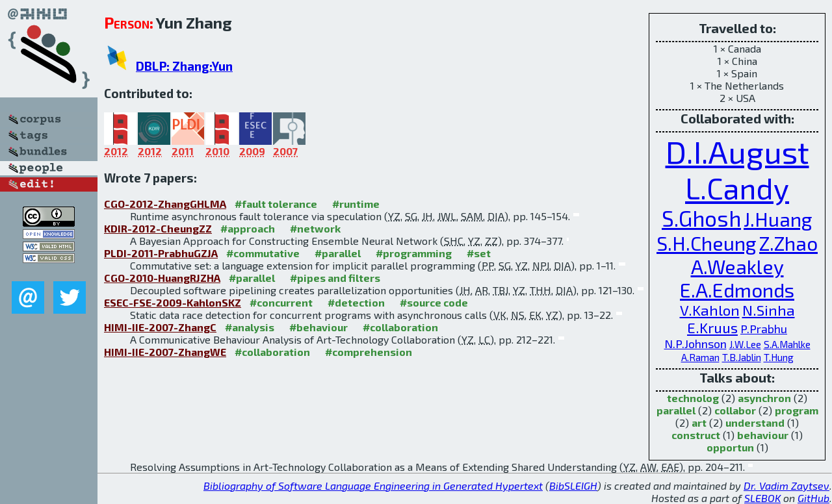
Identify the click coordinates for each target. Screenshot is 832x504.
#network (315, 228)
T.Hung (779, 357)
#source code (434, 302)
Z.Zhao (788, 243)
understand (755, 422)
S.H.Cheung (707, 243)
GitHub (813, 498)
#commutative (263, 253)
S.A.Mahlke (787, 344)
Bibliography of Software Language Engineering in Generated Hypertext (373, 485)
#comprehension (369, 352)
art (699, 422)
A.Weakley (737, 266)
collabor (735, 410)
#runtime (356, 204)
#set (479, 253)
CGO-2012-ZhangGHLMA (165, 204)
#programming (414, 253)
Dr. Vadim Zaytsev (786, 485)
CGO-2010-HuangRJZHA (162, 278)
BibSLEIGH (573, 485)
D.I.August (737, 151)
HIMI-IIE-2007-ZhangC (160, 327)
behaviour (763, 435)
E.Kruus (712, 328)
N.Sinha (769, 310)
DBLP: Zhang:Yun (184, 66)
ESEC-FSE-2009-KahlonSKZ (173, 302)
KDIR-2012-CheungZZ (158, 228)
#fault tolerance (276, 204)
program (797, 410)
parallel (676, 410)
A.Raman (700, 357)
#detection (356, 302)
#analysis (250, 327)
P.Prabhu (764, 329)
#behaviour (318, 327)
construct (696, 435)
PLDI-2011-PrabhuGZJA (161, 253)
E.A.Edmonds (737, 290)
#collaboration (400, 327)
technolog (693, 398)
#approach (248, 228)
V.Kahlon (710, 310)
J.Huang (778, 219)
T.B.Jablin (742, 357)
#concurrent (281, 302)
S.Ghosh (701, 218)
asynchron (764, 398)
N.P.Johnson (695, 344)
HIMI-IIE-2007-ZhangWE (165, 352)
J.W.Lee (745, 344)
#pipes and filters (335, 278)
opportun (730, 447)
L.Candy (737, 188)
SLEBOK (762, 498)
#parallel (338, 253)
